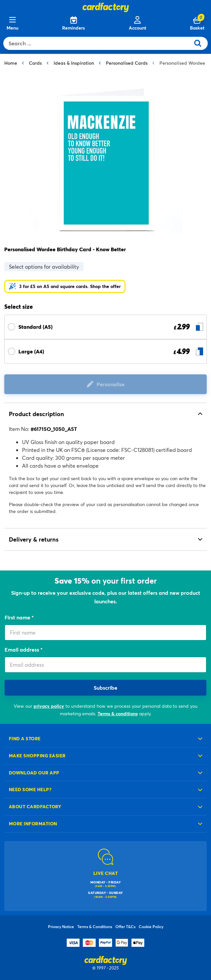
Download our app (34, 773)
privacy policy (49, 706)
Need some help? (30, 789)
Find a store (25, 738)
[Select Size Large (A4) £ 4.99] (105, 352)
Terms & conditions (118, 713)
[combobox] (98, 43)
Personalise (111, 384)
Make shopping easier (37, 756)
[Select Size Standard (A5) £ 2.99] (105, 327)
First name (18, 617)
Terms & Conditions (95, 926)
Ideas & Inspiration (74, 63)
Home (11, 63)
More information (33, 824)
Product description (36, 414)
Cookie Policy (151, 926)
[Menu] (12, 24)
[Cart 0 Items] (197, 24)
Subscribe (105, 688)
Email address (23, 649)
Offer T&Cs (125, 926)
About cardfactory (35, 806)
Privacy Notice (61, 926)
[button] (65, 286)
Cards (35, 63)
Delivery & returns (34, 539)
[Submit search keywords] (200, 43)
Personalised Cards (127, 63)
